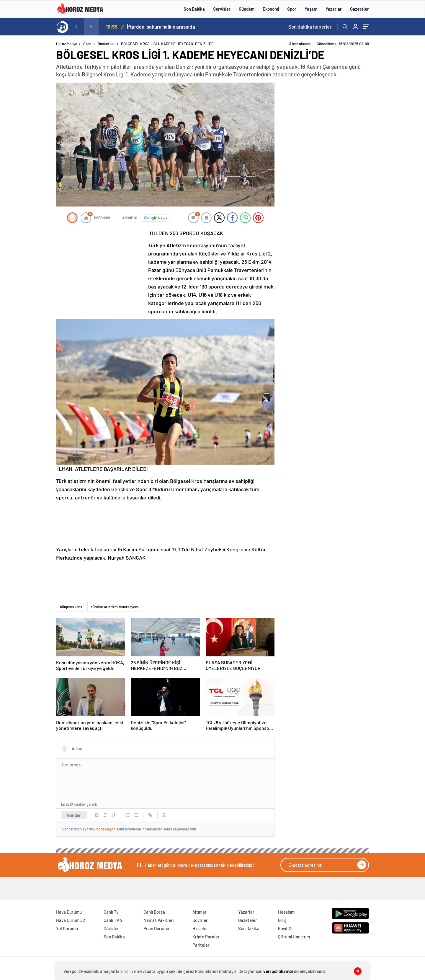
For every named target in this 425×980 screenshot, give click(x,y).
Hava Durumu (69, 912)
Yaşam (311, 9)
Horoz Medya (67, 44)
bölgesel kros (71, 607)
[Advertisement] (32, 155)
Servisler (222, 9)
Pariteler (201, 945)
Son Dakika (194, 9)
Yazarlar (334, 9)
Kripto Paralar (206, 937)
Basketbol (106, 44)
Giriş (282, 920)
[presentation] (76, 27)
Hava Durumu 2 (71, 920)
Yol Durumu (67, 928)
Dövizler (111, 928)
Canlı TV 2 (113, 920)
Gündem (247, 9)
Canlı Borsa (154, 912)
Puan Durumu (156, 928)
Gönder (74, 815)
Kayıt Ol (285, 928)
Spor (292, 9)
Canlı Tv (111, 912)
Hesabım (286, 912)
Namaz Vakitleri (158, 920)
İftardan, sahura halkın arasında (161, 27)
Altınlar (200, 912)
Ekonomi (271, 9)
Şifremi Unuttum (294, 937)
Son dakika (310, 27)
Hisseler (200, 928)
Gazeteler (359, 9)
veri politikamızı (278, 971)
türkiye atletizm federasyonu (115, 607)
